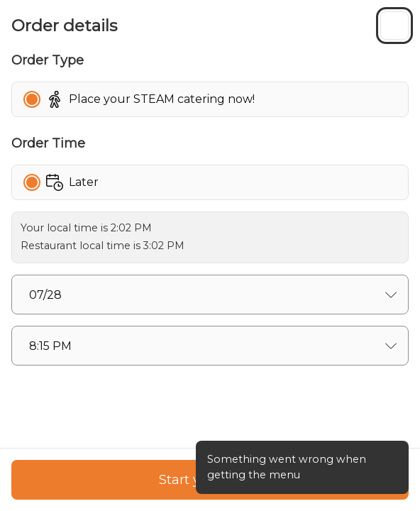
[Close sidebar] (394, 26)
